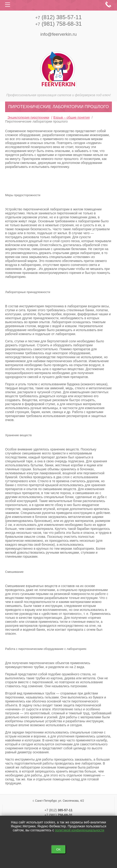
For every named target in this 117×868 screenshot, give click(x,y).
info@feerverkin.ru (58, 34)
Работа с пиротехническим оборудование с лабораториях (46, 649)
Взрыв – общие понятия (72, 117)
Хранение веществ (18, 435)
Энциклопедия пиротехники (28, 117)
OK (58, 849)
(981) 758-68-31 (58, 24)
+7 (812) (58, 810)
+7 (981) (58, 815)
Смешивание (14, 572)
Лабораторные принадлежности (28, 292)
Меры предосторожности (23, 195)
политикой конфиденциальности (79, 830)
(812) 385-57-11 (58, 17)
